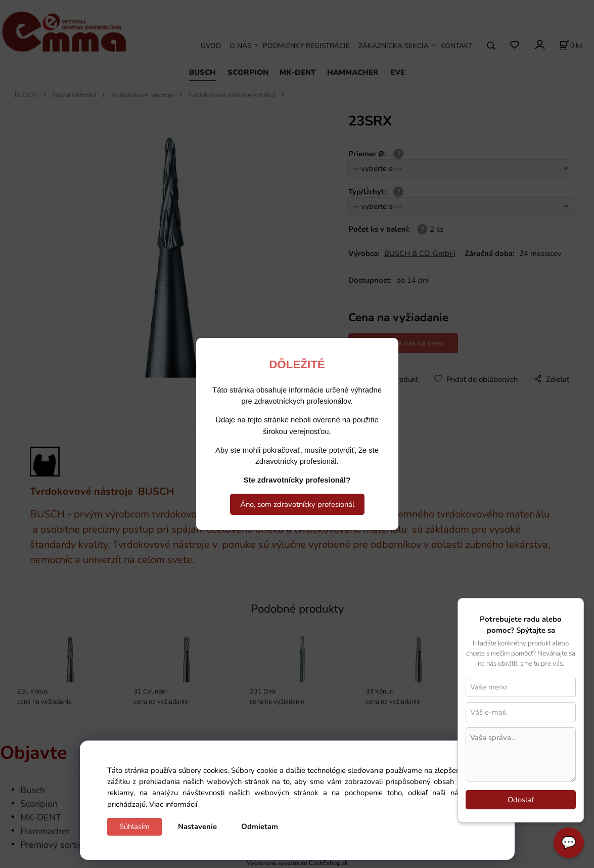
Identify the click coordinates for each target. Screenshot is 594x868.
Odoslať (521, 800)
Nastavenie (197, 827)
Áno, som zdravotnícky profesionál (297, 504)
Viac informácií (173, 804)
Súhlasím (134, 827)
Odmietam (260, 827)
